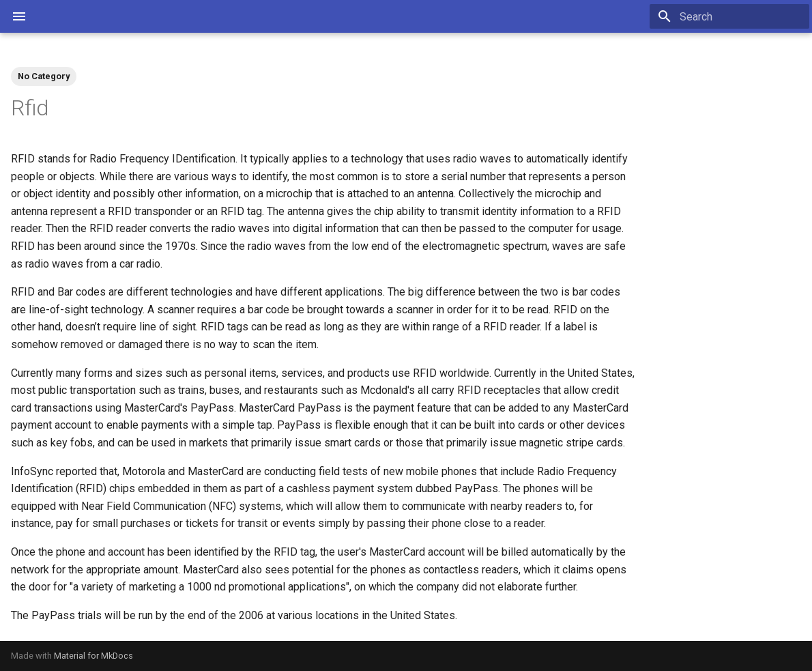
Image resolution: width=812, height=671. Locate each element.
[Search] (729, 16)
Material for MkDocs (93, 656)
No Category (44, 76)
